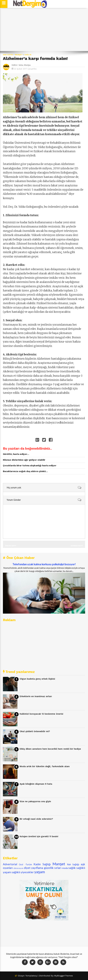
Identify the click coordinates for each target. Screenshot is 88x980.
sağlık (28, 55)
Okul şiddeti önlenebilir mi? (35, 731)
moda (65, 868)
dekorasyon (18, 868)
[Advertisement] (44, 30)
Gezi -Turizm (25, 864)
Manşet (19, 55)
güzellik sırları (53, 868)
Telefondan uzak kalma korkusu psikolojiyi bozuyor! (44, 564)
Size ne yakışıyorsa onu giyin (35, 801)
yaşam (40, 872)
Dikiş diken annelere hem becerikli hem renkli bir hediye (50, 749)
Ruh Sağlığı (73, 864)
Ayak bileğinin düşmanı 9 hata (36, 784)
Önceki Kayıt (11, 546)
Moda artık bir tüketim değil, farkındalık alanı (45, 766)
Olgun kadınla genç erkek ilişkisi (37, 679)
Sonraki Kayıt (77, 546)
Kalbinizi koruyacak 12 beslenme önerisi (41, 714)
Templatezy (31, 976)
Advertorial (10, 864)
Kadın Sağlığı (42, 864)
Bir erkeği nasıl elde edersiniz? (36, 819)
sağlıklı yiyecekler (23, 872)
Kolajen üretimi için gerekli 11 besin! (39, 836)
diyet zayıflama (34, 868)
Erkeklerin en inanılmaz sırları (36, 696)
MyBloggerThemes (64, 976)
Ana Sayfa (8, 55)
